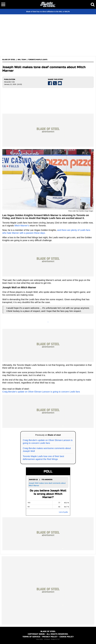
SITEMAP (47, 639)
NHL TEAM (22, 60)
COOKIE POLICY (67, 637)
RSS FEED (40, 639)
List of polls (63, 512)
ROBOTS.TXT (55, 639)
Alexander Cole (9, 82)
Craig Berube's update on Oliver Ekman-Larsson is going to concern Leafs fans (41, 392)
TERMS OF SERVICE (31, 637)
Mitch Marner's (22, 226)
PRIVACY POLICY (50, 637)
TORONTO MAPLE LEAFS (38, 60)
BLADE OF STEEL (9, 60)
